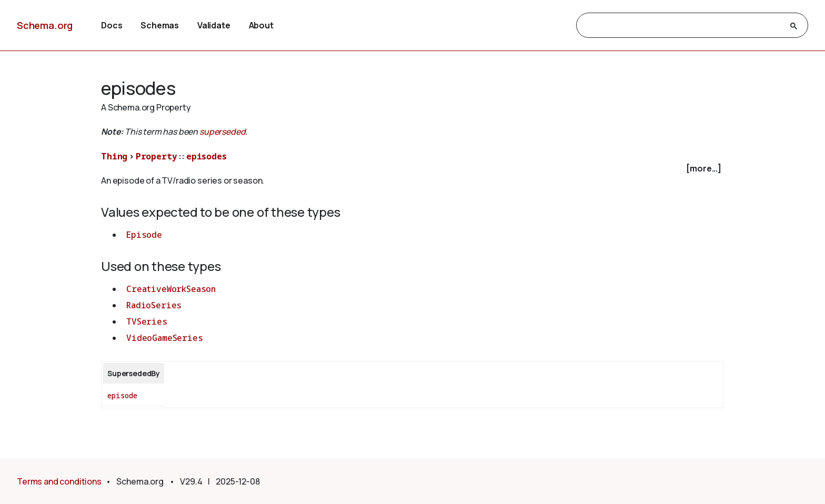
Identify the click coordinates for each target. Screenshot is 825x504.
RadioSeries (154, 305)
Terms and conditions (59, 481)
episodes (207, 156)
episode (122, 395)
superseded (222, 132)
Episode (144, 235)
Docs (112, 25)
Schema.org (45, 25)
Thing (114, 156)
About (261, 25)
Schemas (160, 25)
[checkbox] (413, 169)
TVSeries (147, 321)
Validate (214, 25)
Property (157, 156)
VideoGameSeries (165, 338)
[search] (683, 26)
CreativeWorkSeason (171, 289)
